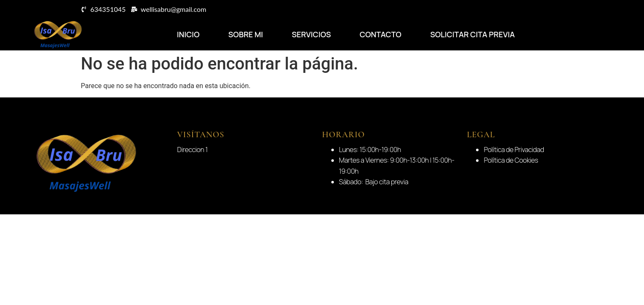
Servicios (311, 34)
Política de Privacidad (514, 150)
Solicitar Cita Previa (473, 34)
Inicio (188, 34)
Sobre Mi (245, 34)
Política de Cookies (511, 160)
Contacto (381, 34)
